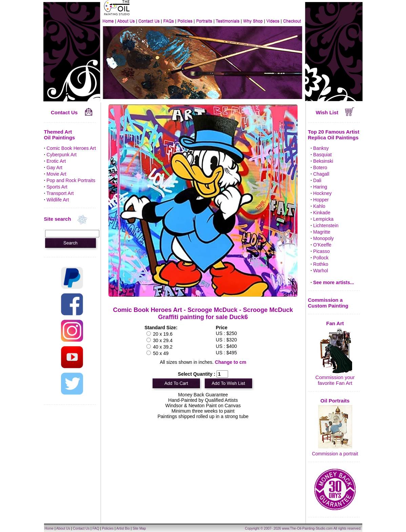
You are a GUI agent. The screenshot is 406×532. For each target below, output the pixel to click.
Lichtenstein (326, 225)
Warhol (321, 271)
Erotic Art (56, 161)
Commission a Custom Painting (328, 303)
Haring (320, 187)
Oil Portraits (335, 401)
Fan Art (335, 323)
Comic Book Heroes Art (71, 148)
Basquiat (322, 155)
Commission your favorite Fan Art (335, 380)
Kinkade (322, 213)
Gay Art (54, 168)
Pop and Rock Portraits (71, 180)
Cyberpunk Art (62, 155)
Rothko (321, 264)
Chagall (321, 174)
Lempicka (323, 219)
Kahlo (319, 206)
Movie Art (56, 174)
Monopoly (323, 238)
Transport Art (60, 193)
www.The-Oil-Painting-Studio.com (307, 528)
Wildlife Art (58, 200)
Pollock (321, 258)
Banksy (321, 148)
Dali (317, 180)
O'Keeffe (322, 245)
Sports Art (57, 187)
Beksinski (323, 161)
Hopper (321, 200)
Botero (320, 168)
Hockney (322, 193)
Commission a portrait (335, 454)
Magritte (322, 232)
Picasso (321, 251)
